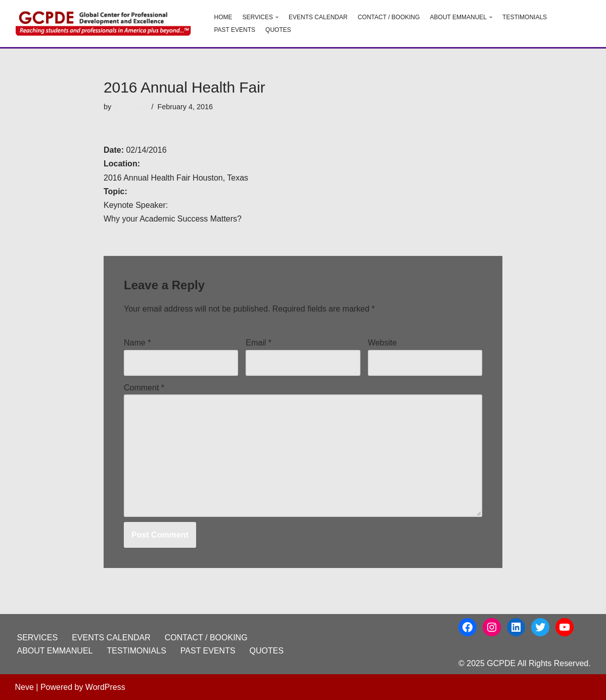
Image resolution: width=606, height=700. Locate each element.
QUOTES (278, 30)
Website (383, 343)
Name (137, 343)
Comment (144, 388)
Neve (25, 687)
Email (259, 343)
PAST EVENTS (235, 30)
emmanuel (130, 107)
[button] (277, 17)
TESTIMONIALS (525, 17)
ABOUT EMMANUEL (55, 651)
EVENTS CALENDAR (318, 17)
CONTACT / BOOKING (389, 17)
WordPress (105, 687)
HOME (223, 17)
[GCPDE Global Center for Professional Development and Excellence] (106, 24)
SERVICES (38, 638)
